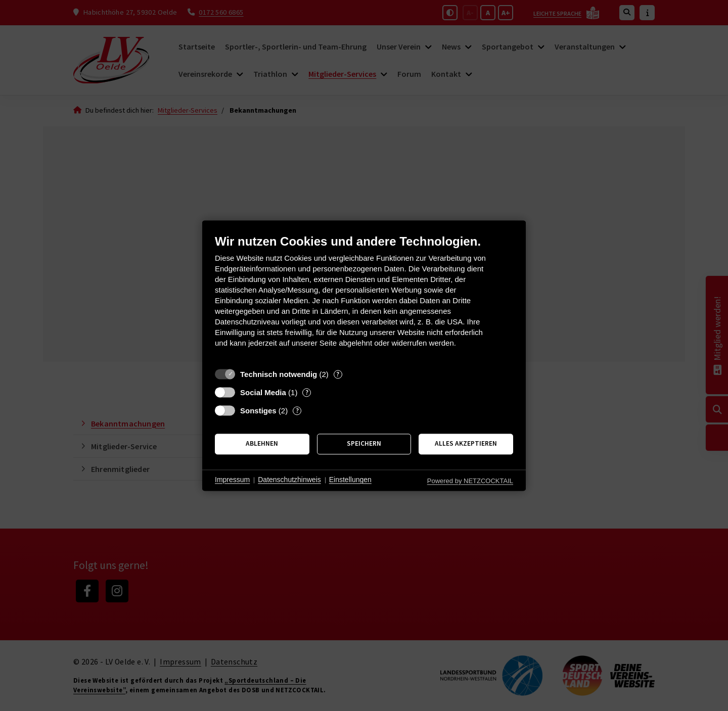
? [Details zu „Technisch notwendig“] (338, 374)
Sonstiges (258, 411)
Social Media (263, 392)
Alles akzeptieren (466, 444)
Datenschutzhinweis (289, 480)
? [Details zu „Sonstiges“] (297, 411)
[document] (364, 298)
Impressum (232, 480)
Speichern (364, 444)
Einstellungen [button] (350, 480)
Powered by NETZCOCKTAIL (470, 481)
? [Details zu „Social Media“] (307, 392)
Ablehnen (262, 444)
